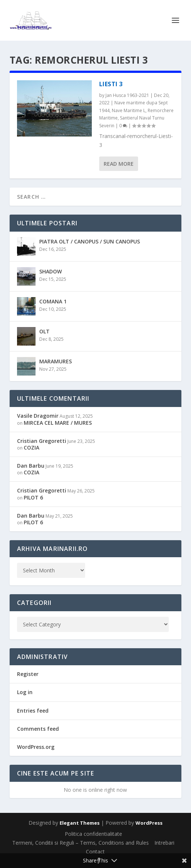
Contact (95, 852)
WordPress (149, 823)
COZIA (31, 448)
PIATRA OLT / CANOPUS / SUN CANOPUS (90, 241)
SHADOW (51, 271)
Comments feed (38, 729)
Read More (119, 164)
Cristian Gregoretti (42, 441)
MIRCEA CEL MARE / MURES (58, 423)
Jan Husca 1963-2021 (127, 95)
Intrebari (164, 843)
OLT (44, 331)
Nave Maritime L (129, 110)
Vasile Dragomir (38, 416)
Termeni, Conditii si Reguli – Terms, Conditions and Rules (81, 843)
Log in (25, 692)
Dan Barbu (31, 466)
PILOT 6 (33, 497)
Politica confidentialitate (93, 834)
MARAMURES (56, 361)
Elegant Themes (80, 823)
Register (28, 674)
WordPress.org (36, 747)
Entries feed (33, 711)
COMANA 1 (53, 301)
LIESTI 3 (111, 84)
